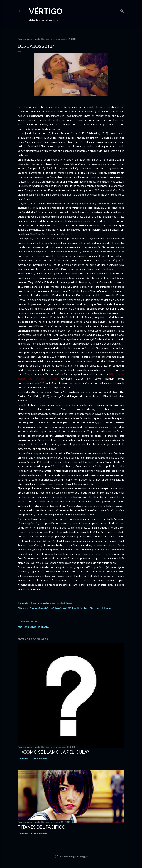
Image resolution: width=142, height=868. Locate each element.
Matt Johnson (103, 608)
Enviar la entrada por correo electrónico (51, 603)
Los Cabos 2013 (63, 608)
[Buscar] (122, 10)
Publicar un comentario (33, 627)
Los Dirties (78, 608)
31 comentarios (39, 759)
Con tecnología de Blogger (71, 857)
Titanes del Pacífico (42, 827)
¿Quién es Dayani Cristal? (41, 608)
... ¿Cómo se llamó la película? (53, 752)
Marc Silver (90, 608)
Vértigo (46, 11)
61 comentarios (39, 833)
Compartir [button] (23, 603)
